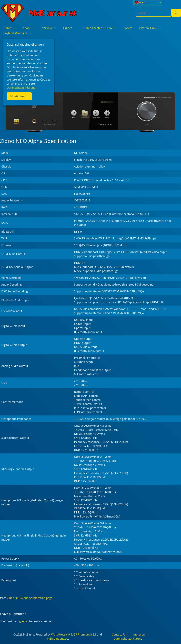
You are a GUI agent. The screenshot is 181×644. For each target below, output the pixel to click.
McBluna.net (52, 13)
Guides (72, 28)
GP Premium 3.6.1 (85, 635)
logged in (23, 621)
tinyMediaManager (19, 33)
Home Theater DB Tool (102, 28)
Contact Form (121, 635)
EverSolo (50, 28)
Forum (128, 28)
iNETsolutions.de (57, 639)
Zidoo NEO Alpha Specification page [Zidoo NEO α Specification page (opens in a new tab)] (30, 598)
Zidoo (30, 28)
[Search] (176, 13)
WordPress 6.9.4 (62, 635)
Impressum (140, 635)
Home (11, 28)
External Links (152, 28)
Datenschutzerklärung (128, 639)
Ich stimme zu (19, 96)
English (141, 3)
